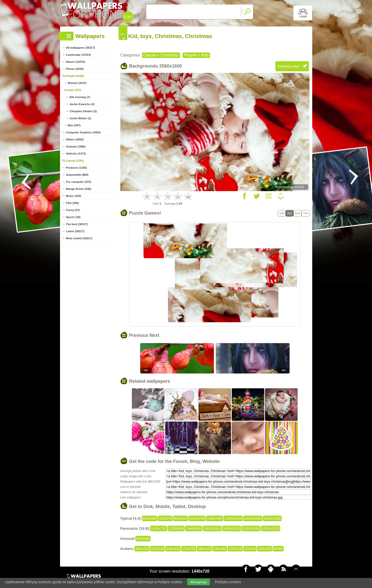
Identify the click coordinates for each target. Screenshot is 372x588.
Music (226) (74, 196)
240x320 (173, 549)
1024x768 (197, 518)
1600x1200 (272, 518)
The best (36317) (77, 224)
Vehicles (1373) (76, 154)
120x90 (250, 549)
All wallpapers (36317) (81, 48)
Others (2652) (75, 139)
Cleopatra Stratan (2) (83, 111)
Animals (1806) (76, 146)
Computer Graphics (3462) (83, 132)
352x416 (142, 549)
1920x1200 (270, 528)
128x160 (220, 549)
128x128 (235, 549)
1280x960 (215, 518)
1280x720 (159, 528)
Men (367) (74, 125)
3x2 (289, 213)
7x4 (305, 213)
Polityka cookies (228, 582)
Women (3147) (77, 83)
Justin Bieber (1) (80, 118)
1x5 (282, 213)
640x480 (150, 518)
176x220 (189, 549)
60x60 (278, 549)
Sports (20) (73, 217)
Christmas (169, 55)
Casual (150, 55)
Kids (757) (75, 90)
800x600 (181, 518)
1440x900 (194, 528)
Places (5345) (75, 69)
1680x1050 (232, 528)
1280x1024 (233, 518)
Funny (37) (73, 210)
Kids (205, 55)
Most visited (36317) (79, 238)
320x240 (158, 549)
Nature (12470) (76, 62)
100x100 (265, 549)
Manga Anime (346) (79, 189)
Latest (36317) (75, 231)
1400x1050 (253, 518)
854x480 (143, 539)
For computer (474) (79, 182)
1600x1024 (212, 528)
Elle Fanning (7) (80, 97)
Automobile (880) (77, 175)
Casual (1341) (75, 161)
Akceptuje (198, 582)
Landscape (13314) (78, 55)
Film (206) (73, 203)
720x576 (165, 518)
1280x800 (176, 528)
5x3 (297, 213)
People (190, 55)
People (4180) (75, 76)
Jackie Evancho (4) (82, 104)
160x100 (204, 549)
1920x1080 (251, 528)
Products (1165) (77, 168)
